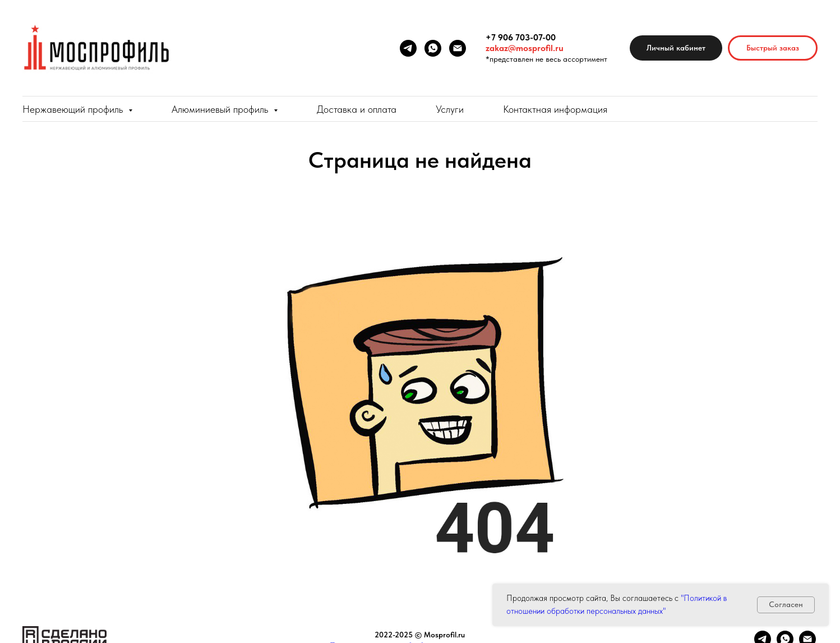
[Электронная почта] (458, 48)
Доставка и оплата (357, 109)
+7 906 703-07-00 (521, 37)
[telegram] (408, 48)
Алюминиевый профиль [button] (221, 109)
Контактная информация (555, 109)
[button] (773, 48)
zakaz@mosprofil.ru (525, 48)
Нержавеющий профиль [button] (74, 109)
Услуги (450, 109)
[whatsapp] (433, 48)
